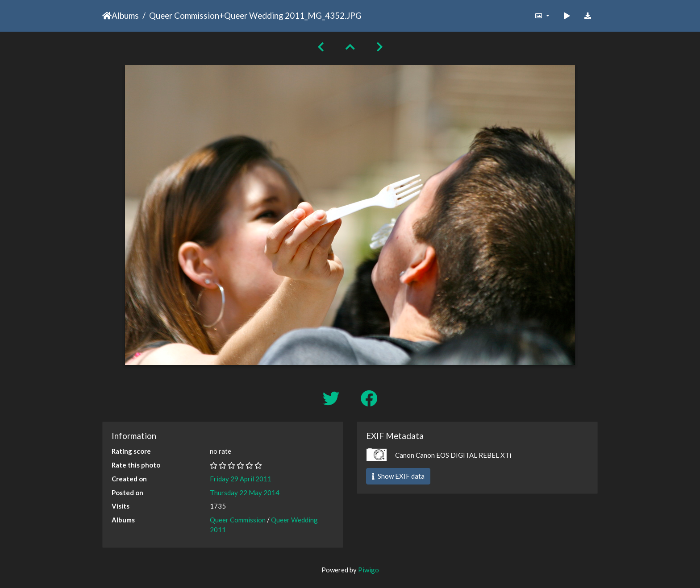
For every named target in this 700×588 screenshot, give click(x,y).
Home (107, 16)
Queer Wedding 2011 (264, 15)
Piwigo (369, 570)
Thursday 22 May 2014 (245, 493)
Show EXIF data (398, 476)
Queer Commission (184, 15)
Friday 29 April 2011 (241, 479)
